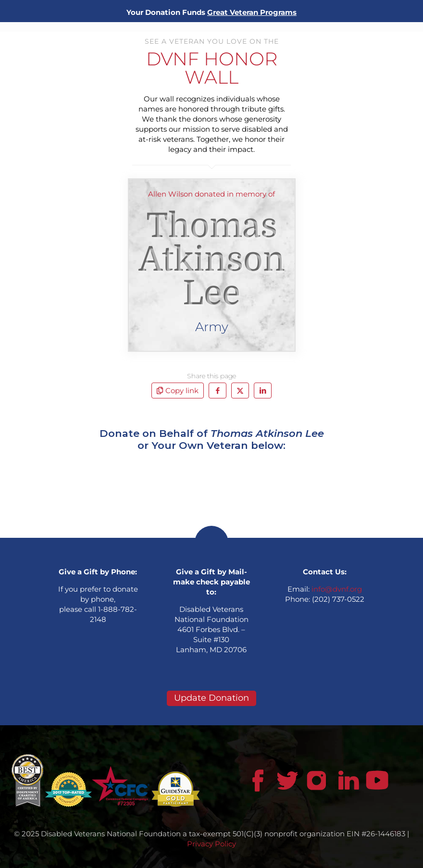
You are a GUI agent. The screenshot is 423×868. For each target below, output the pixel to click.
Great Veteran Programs (252, 12)
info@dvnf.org (337, 589)
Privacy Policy (211, 844)
